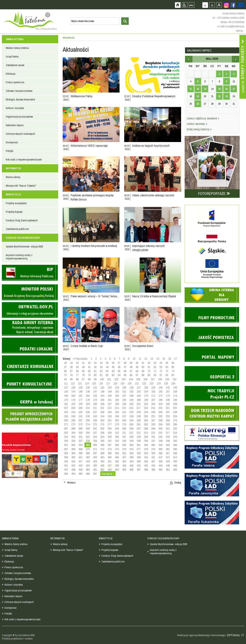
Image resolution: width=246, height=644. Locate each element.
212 (102, 408)
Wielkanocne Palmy (82, 96)
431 (66, 465)
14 (158, 359)
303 (66, 433)
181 (110, 400)
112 (73, 383)
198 (117, 404)
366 (175, 445)
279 (124, 424)
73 (167, 371)
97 (83, 379)
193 (80, 404)
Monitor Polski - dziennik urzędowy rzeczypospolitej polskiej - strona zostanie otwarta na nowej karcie (30, 292)
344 (131, 441)
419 (95, 461)
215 (124, 408)
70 (149, 371)
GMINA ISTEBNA (15, 39)
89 (149, 375)
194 (88, 404)
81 (101, 375)
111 (66, 383)
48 (131, 367)
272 (73, 424)
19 (71, 363)
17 (176, 359)
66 (125, 371)
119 (122, 383)
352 (73, 445)
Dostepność (12, 142)
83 (113, 375)
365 (168, 445)
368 (73, 449)
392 (131, 453)
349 (168, 441)
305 (80, 433)
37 (65, 367)
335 (66, 441)
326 (117, 437)
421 (110, 461)
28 (125, 363)
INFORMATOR (13, 168)
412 (160, 457)
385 (80, 453)
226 (88, 412)
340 (102, 441)
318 (175, 433)
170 (146, 396)
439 (124, 465)
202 (146, 404)
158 (175, 392)
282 (146, 424)
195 (95, 404)
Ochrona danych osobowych (20, 134)
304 (73, 433)
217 (138, 408)
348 (160, 441)
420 (102, 461)
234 (146, 412)
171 (153, 396)
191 (66, 404)
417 (80, 461)
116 (101, 383)
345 (139, 441)
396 (160, 453)
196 (102, 404)
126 (173, 383)
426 (146, 461)
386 (88, 453)
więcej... (240, 31)
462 (175, 470)
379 (153, 449)
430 (175, 461)
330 (146, 437)
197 (110, 404)
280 (131, 424)
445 (168, 465)
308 (102, 433)
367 (66, 449)
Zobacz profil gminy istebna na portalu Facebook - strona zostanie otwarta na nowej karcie (233, 5)
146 (88, 392)
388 (102, 453)
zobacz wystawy (197, 124)
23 (95, 363)
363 (153, 445)
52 (155, 367)
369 (80, 449)
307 (95, 433)
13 (152, 359)
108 (160, 379)
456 (131, 470)
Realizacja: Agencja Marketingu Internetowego (201, 635)
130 (88, 387)
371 (95, 449)
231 (124, 412)
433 (80, 465)
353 (80, 445)
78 (83, 375)
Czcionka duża (219, 5)
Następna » (108, 474)
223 (66, 412)
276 (102, 424)
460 (160, 470)
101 (109, 379)
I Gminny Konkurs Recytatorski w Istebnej (94, 246)
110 (174, 379)
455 (124, 470)
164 (102, 396)
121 (137, 383)
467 (95, 474)
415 (66, 461)
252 (160, 416)
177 (80, 400)
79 (89, 375)
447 (66, 470)
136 (131, 387)
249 (139, 416)
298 (146, 428)
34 (161, 363)
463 (66, 474)
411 (153, 457)
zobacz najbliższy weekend (203, 118)
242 (88, 416)
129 (80, 387)
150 (117, 392)
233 (139, 412)
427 (153, 461)
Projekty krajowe (14, 212)
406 (117, 457)
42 (95, 367)
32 (149, 363)
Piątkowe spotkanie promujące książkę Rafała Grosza (92, 197)
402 (88, 457)
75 (65, 375)
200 (131, 404)
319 (66, 437)
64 (113, 371)
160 (73, 396)
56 (65, 371)
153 (139, 392)
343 (124, 441)
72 (161, 371)
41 (89, 367)
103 (124, 379)
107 (153, 379)
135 (124, 387)
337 (80, 441)
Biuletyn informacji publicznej (30, 273)
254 (175, 416)
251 (153, 416)
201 (139, 404)
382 (175, 449)
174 (175, 396)
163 (95, 396)
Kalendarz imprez (15, 125)
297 (139, 428)
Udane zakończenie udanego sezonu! (153, 195)
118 (115, 383)
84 (119, 375)
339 (95, 441)
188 (160, 400)
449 (80, 470)
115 (94, 383)
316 (160, 433)
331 (153, 437)
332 (160, 437)
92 (167, 375)
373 (110, 449)
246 (117, 416)
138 (146, 387)
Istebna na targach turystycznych (151, 146)
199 (124, 404)
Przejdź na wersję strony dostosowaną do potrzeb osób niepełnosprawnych (185, 5)
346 (146, 441)
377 (139, 449)
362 (146, 445)
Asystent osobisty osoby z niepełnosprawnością (19, 257)
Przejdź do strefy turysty (243, 67)
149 (110, 392)
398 (175, 453)
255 (66, 420)
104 (131, 379)
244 (102, 416)
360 (131, 445)
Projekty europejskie (16, 203)
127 (66, 387)
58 (77, 371)
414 (175, 457)
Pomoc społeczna (15, 82)
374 (117, 449)
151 (124, 392)
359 (124, 445)
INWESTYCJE (13, 194)
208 (73, 408)
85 (125, 375)
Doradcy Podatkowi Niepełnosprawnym (154, 96)
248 (131, 416)
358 (117, 445)
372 (102, 449)
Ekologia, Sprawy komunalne (20, 99)
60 (89, 371)
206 (175, 404)
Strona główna (178, 5)
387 (95, 453)
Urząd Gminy (12, 57)
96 (77, 379)
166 (117, 396)
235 (153, 412)
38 (71, 367)
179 (95, 400)
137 (139, 387)
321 (80, 437)
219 (153, 408)
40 (83, 367)
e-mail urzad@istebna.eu (231, 26)
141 (168, 387)
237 (168, 412)
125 (166, 383)
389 (110, 453)
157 (168, 392)
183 (124, 400)
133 (110, 387)
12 (146, 359)
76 (71, 375)
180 (102, 400)
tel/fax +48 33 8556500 (232, 22)
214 (117, 408)
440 (131, 465)
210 (88, 408)
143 (66, 392)
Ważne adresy (13, 177)
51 (149, 367)
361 (139, 445)
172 (160, 396)
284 (160, 424)
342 (117, 441)
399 (66, 457)
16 (170, 359)
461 (168, 470)
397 (168, 453)
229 (110, 412)
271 (66, 424)
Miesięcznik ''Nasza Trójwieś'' (21, 186)
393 (139, 453)
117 (108, 383)
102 (116, 379)
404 (102, 457)
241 (80, 416)
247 (124, 416)
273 (80, 424)
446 (175, 465)
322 (88, 437)
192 (73, 404)
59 (83, 371)
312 (131, 433)
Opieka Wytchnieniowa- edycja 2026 (24, 247)
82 (107, 375)
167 (124, 396)
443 (153, 465)
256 (73, 420)
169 (139, 396)
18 (65, 363)
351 (66, 445)
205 (168, 404)
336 (73, 441)
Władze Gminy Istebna (17, 48)
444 (160, 465)
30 (137, 363)
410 (146, 457)
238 (175, 412)
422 (117, 461)
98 (89, 379)
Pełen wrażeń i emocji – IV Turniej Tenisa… (95, 296)
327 (124, 437)
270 (175, 420)
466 (88, 474)
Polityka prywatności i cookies (17, 639)
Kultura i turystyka (15, 108)
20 (77, 363)
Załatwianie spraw (15, 65)
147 (95, 392)
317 (168, 433)
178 (88, 400)
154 (146, 392)
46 (119, 367)
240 (73, 416)
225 (80, 412)
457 (139, 470)
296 (131, 428)
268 (160, 420)
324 (102, 437)
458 (146, 470)
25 (107, 363)
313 (138, 433)
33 (155, 363)
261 (110, 420)
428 (160, 461)
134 (117, 387)
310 (117, 433)
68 (137, 371)
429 (168, 461)
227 (95, 412)
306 (88, 433)
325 (110, 437)
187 (153, 400)
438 (117, 465)
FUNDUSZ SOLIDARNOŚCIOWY (23, 238)
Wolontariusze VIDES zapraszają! (89, 146)
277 (110, 424)
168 (131, 396)
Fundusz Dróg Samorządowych (22, 220)
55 (173, 367)
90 (155, 375)
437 (110, 465)
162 (88, 396)
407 (124, 457)
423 (124, 461)
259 (95, 420)
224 (73, 412)
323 (95, 437)
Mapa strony (191, 5)
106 (145, 379)
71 (155, 371)
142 (175, 387)
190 (175, 400)
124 (159, 383)
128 (73, 387)
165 (110, 396)
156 (160, 392)
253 (168, 416)
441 (139, 465)
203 (153, 404)
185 (139, 400)
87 (137, 375)
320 (73, 437)
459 (153, 470)
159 (66, 396)
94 (65, 379)
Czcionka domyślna (205, 5)
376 (131, 449)
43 (101, 367)
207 (66, 408)
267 (153, 420)
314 (146, 433)
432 (73, 465)
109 (167, 379)
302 (175, 428)
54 (167, 367)
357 (110, 445)
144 (73, 392)
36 (173, 363)
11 (140, 359)
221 (168, 408)
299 (153, 428)
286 (175, 424)
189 (168, 400)
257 (80, 420)
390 (117, 453)
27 (119, 363)
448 (73, 470)
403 (95, 457)
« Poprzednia (80, 359)
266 (146, 420)
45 (113, 367)
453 (110, 470)
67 (131, 371)
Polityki (10, 151)
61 (95, 371)
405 (110, 457)
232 (131, 412)
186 (146, 400)
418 (88, 461)
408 (131, 457)
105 (138, 379)
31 (143, 363)
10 (134, 359)
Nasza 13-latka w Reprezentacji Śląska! (154, 296)
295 (124, 428)
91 (161, 375)
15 (164, 359)
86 (131, 375)
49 (137, 367)
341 (110, 441)
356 (102, 445)
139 (153, 387)
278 (117, 424)
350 (175, 441)
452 (102, 470)
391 (124, 453)
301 (168, 428)
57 (71, 371)
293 (110, 428)
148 (102, 392)
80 (95, 375)
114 (87, 383)
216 (131, 408)
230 (117, 412)
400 (73, 457)
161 (80, 396)
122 (144, 383)
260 (102, 420)
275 (95, 424)
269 (168, 420)
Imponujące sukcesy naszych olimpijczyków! (148, 248)
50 (143, 367)
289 (80, 428)
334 (175, 437)
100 (102, 379)
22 (89, 363)
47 (125, 367)
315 (153, 433)
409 (139, 457)
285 (168, 424)
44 (107, 367)
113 (80, 383)
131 (95, 387)
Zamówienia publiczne (17, 229)
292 (102, 428)
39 (77, 367)
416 (73, 461)
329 (139, 437)
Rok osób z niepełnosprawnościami (24, 160)
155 (153, 392)
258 (88, 420)
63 (107, 371)
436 (102, 465)
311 (124, 433)
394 (146, 453)
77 (77, 375)
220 (160, 408)
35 (167, 363)
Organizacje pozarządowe (19, 117)
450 (88, 470)
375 (124, 449)
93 (173, 375)
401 (80, 457)
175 (66, 400)
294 (117, 428)
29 (131, 363)
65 (119, 371)
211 (95, 408)
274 (88, 424)
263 (124, 420)
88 (143, 375)
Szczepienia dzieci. (143, 346)
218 (146, 408)
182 (117, 400)
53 (161, 367)
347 (153, 441)
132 (102, 387)
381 (168, 449)
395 (153, 453)
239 (66, 416)
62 (101, 371)
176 (73, 400)
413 (168, 457)
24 (101, 363)
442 (146, 465)
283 (153, 424)
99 (95, 379)
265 (139, 420)
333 (168, 437)
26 (113, 363)
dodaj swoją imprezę (199, 129)
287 (66, 428)
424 (131, 461)
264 (131, 420)
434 (88, 465)
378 (146, 449)
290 (88, 428)
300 (160, 428)
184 (131, 400)
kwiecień (189, 59)
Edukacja (11, 74)
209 (80, 408)
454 (117, 470)
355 (95, 445)
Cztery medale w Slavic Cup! (87, 346)
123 (151, 383)
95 (71, 379)
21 (83, 363)
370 (88, 449)
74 (173, 371)
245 (110, 416)
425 (139, 461)
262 (117, 420)
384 (73, 453)
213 (109, 408)
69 (143, 371)
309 (110, 433)
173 (168, 396)
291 (95, 428)
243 (95, 416)
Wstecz (71, 483)
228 (102, 412)
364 (160, 445)
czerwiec (236, 59)
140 (160, 387)
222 (175, 408)
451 (95, 470)
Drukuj (178, 483)
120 (130, 383)
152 (131, 392)
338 (88, 441)
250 (146, 416)
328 (131, 437)
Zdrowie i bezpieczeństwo (19, 91)
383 (66, 453)
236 (160, 412)
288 (73, 428)
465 (80, 474)
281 (139, 424)
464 (73, 474)
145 (80, 392)
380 (160, 449)
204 (160, 404)
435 (95, 465)
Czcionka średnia (212, 5)
